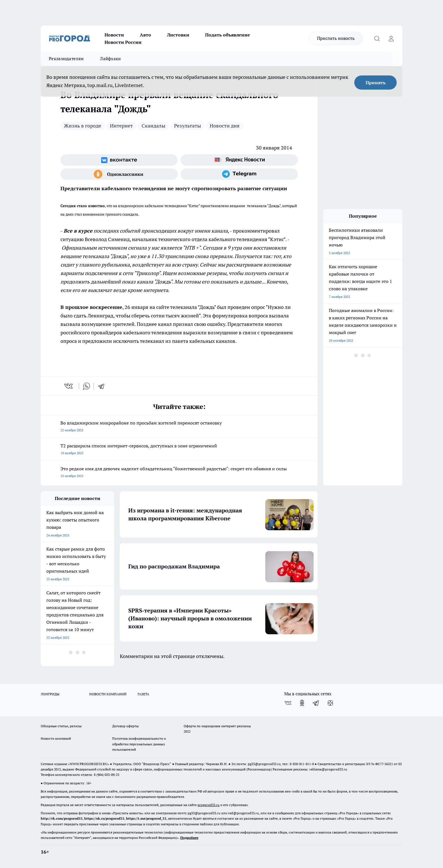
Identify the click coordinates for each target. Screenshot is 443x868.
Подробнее (189, 838)
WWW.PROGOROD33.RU (89, 764)
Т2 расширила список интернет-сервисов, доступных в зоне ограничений (179, 450)
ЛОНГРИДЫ (50, 694)
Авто (146, 35)
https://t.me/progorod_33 (146, 818)
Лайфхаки (110, 59)
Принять (376, 83)
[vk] (69, 386)
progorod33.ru (209, 805)
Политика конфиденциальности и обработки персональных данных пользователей (139, 744)
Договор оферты (125, 726)
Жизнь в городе (82, 126)
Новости (114, 35)
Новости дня (225, 126)
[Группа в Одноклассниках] (119, 174)
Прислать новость (336, 38)
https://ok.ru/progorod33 (104, 818)
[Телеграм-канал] (239, 174)
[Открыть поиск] (377, 38)
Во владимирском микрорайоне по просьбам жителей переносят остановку (179, 427)
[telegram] (103, 386)
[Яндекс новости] (239, 160)
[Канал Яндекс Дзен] (330, 703)
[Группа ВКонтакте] (119, 160)
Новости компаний (56, 738)
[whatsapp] (86, 386)
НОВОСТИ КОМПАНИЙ (108, 694)
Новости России (123, 42)
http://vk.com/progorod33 (62, 818)
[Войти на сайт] (391, 38)
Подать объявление (228, 35)
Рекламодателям (66, 59)
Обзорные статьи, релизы (61, 726)
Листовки (178, 35)
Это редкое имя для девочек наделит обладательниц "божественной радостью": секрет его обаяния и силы (179, 473)
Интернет (121, 126)
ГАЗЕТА (143, 694)
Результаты (187, 126)
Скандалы (153, 126)
